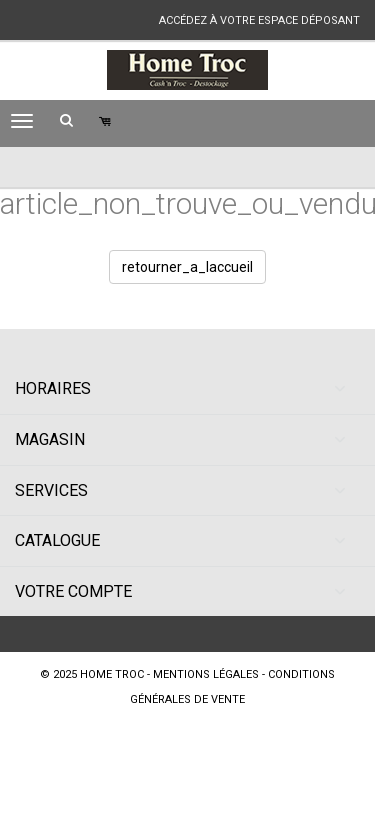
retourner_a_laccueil (187, 267)
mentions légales (206, 674)
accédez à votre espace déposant (259, 20)
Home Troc (112, 674)
